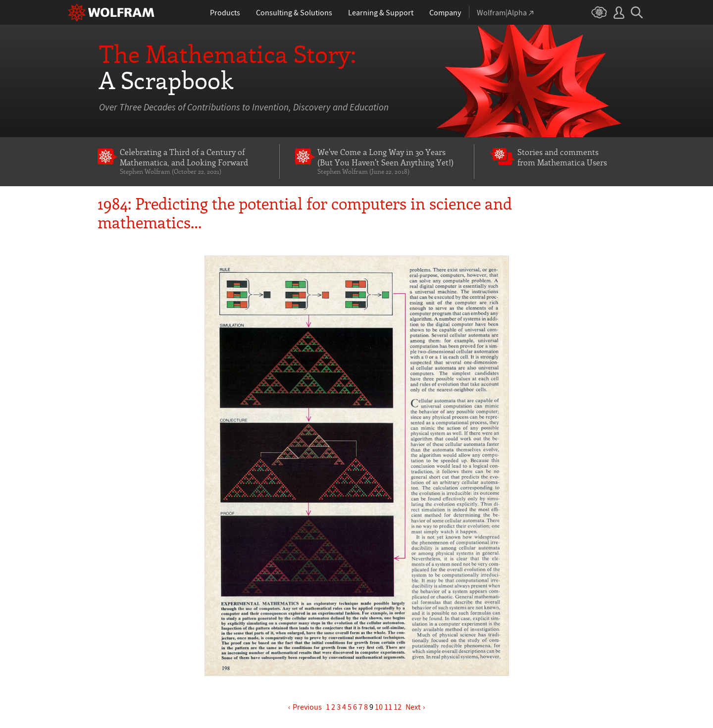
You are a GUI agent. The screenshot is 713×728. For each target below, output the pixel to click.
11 (388, 707)
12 (398, 707)
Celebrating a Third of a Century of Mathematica (192, 161)
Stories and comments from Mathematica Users (562, 157)
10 (379, 707)
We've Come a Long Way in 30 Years (388, 161)
